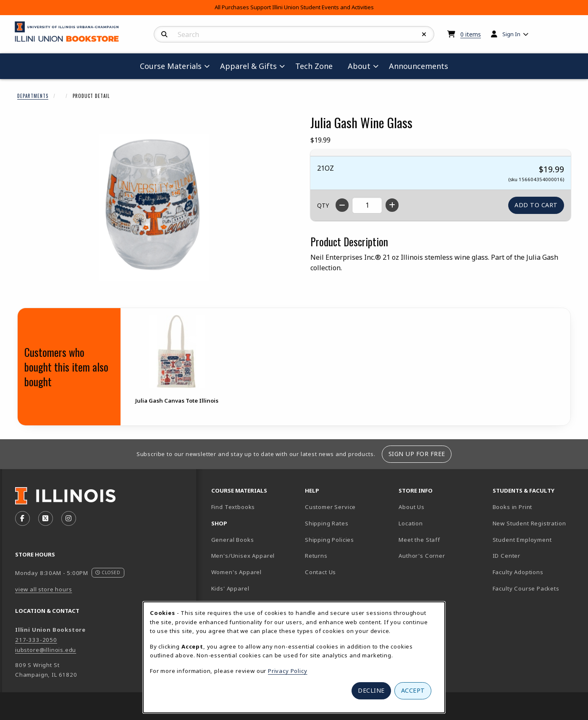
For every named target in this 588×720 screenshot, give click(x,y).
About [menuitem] (359, 66)
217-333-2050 (36, 640)
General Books (233, 540)
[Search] (164, 34)
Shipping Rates (327, 523)
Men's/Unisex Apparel (243, 556)
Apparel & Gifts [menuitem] (248, 66)
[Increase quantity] (392, 205)
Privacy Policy (288, 671)
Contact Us (320, 572)
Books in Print (536, 507)
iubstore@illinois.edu (46, 650)
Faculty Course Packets (526, 588)
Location (411, 523)
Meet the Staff (419, 540)
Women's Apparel (236, 572)
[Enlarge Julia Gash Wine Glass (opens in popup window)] (154, 207)
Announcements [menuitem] (419, 66)
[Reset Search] (424, 34)
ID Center (536, 555)
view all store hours (44, 589)
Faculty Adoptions (518, 572)
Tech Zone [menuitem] (317, 66)
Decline (371, 690)
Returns (316, 556)
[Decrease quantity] (342, 205)
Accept (413, 690)
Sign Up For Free (417, 454)
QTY (323, 205)
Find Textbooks (233, 507)
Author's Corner (422, 556)
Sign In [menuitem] (511, 34)
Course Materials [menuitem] (171, 66)
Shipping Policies (329, 540)
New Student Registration (529, 523)
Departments (33, 96)
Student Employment (536, 539)
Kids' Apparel (230, 588)
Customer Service (330, 507)
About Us (412, 507)
